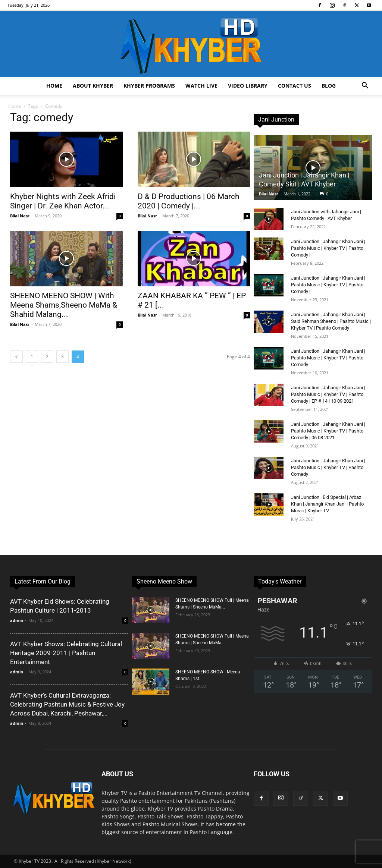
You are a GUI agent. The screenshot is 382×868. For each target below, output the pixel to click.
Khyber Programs (149, 86)
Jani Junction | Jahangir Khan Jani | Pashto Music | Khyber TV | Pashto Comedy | (328, 248)
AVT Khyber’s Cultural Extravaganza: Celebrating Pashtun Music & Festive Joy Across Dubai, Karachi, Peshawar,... (67, 704)
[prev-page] (16, 357)
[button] (365, 86)
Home (54, 86)
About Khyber (93, 86)
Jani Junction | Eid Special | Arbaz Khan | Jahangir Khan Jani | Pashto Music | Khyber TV (327, 504)
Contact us (295, 86)
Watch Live (201, 86)
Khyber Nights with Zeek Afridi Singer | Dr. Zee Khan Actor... (63, 201)
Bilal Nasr (20, 216)
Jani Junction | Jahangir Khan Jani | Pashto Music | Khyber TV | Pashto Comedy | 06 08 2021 (328, 431)
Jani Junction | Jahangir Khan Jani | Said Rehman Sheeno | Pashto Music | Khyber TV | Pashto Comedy (331, 321)
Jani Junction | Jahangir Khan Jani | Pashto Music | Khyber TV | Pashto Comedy (328, 358)
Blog (329, 86)
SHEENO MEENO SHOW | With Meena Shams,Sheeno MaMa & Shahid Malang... (64, 305)
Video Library (248, 86)
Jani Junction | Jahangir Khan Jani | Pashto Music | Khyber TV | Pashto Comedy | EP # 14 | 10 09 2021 (328, 394)
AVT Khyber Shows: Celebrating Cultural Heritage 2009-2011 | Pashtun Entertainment (66, 653)
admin (17, 620)
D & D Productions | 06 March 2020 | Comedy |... (189, 201)
